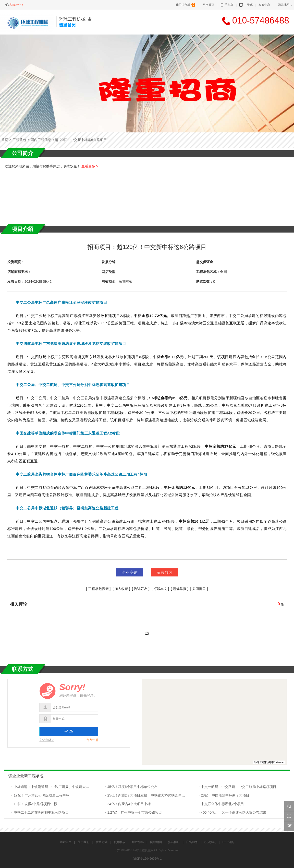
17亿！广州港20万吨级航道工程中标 (42, 795)
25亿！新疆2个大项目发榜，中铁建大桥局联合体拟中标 (150, 795)
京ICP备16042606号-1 (147, 859)
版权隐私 (138, 842)
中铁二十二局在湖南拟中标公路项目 (41, 812)
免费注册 (92, 740)
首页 (5, 140)
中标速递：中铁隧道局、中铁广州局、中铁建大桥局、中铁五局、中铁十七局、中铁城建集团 (84, 787)
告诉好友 (141, 589)
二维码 (246, 5)
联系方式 (102, 842)
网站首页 (66, 842)
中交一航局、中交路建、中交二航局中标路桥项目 (239, 787)
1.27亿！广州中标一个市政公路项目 (135, 812)
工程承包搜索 (98, 589)
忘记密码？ (47, 740)
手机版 (227, 5)
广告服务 (192, 842)
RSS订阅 (228, 842)
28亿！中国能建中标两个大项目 (225, 795)
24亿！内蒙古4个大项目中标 (129, 804)
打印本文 (160, 589)
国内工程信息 (41, 140)
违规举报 (180, 589)
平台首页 (208, 5)
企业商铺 (130, 572)
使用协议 (120, 842)
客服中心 (264, 5)
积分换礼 (210, 842)
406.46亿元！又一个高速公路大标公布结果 (234, 812)
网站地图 (284, 5)
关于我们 (84, 842)
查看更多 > (90, 166)
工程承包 (19, 140)
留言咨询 (164, 572)
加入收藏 (121, 589)
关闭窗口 (199, 589)
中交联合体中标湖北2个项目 (222, 804)
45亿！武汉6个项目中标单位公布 (132, 787)
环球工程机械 (72, 19)
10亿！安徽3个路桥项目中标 (35, 804)
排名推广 (174, 842)
